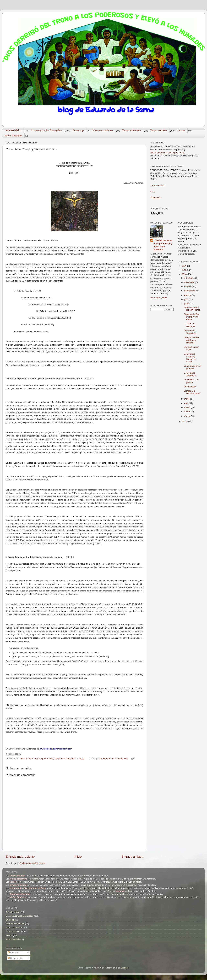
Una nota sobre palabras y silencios (191, 340)
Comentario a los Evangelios (46, 130)
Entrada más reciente (20, 857)
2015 (184, 270)
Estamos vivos (157, 185)
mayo (187, 399)
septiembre (190, 291)
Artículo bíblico (13, 130)
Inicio (78, 857)
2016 (184, 266)
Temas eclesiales (132, 130)
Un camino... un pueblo (191, 381)
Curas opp (78, 130)
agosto (188, 295)
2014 (184, 274)
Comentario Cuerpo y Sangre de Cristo (190, 358)
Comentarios (15, 958)
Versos (181, 130)
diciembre (189, 278)
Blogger (125, 968)
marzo (188, 407)
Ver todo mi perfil (159, 298)
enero (187, 416)
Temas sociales (159, 130)
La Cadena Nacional (189, 325)
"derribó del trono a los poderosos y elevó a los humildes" (163, 245)
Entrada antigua (132, 857)
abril (187, 403)
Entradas (13, 953)
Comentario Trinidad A (190, 374)
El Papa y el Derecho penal (192, 392)
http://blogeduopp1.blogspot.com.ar (167, 153)
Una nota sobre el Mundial (192, 367)
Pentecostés (190, 387)
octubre (188, 286)
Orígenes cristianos (102, 130)
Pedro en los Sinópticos (190, 332)
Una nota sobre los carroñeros (192, 309)
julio (187, 299)
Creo (153, 192)
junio (187, 304)
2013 (184, 421)
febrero (188, 412)
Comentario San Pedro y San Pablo (192, 317)
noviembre (190, 282)
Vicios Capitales (13, 135)
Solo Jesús (156, 198)
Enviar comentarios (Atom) (33, 863)
